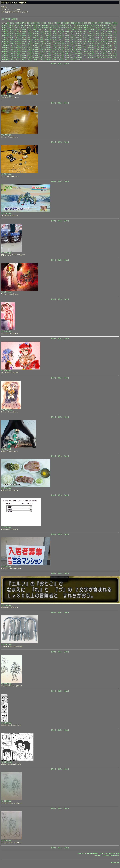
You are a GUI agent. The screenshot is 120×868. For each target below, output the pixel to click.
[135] (24, 31)
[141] (50, 31)
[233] (97, 37)
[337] (80, 45)
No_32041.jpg (6, 566)
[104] (7, 29)
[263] (110, 39)
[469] (67, 55)
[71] (6, 27)
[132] (11, 31)
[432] (24, 53)
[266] (7, 41)
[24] (79, 23)
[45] (33, 25)
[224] (59, 37)
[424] (106, 51)
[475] (93, 55)
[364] (80, 47)
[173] (72, 33)
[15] (48, 23)
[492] (50, 57)
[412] (54, 51)
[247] (42, 39)
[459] (24, 55)
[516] (37, 59)
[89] (67, 27)
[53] (60, 25)
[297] (24, 43)
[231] (89, 37)
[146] (72, 31)
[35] (116, 23)
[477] (102, 55)
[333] (63, 45)
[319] (3, 45)
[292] (3, 43)
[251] (59, 39)
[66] (105, 25)
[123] (88, 29)
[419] (84, 51)
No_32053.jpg (6, 95)
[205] (93, 35)
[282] (76, 41)
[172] (67, 33)
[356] (46, 47)
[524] (72, 59)
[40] (16, 25)
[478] (106, 55)
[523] (67, 59)
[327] (37, 45)
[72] (9, 27)
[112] (41, 29)
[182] (110, 33)
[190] (29, 35)
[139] (42, 31)
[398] (110, 49)
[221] (46, 37)
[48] (43, 25)
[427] (3, 53)
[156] (115, 31)
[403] (16, 51)
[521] (59, 59)
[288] (102, 41)
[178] (93, 33)
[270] (24, 41)
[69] (115, 25)
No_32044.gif (6, 449)
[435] (37, 53)
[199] (67, 35)
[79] (33, 27)
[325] (29, 45)
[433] (29, 53)
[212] (7, 37)
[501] (89, 57)
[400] (3, 51)
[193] (42, 35)
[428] (7, 53)
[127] (105, 29)
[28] (93, 23)
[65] (101, 25)
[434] (33, 53)
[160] (16, 33)
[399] (115, 49)
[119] (71, 29)
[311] (84, 43)
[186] (11, 35)
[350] (20, 47)
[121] (79, 29)
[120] (75, 29)
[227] (72, 37)
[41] (19, 25)
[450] (102, 53)
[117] (62, 29)
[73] (13, 27)
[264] (115, 39)
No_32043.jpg (6, 488)
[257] (84, 39)
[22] (72, 23)
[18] (59, 23)
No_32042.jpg (6, 527)
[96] (91, 27)
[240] (11, 39)
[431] (20, 53)
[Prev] (53, 64)
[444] (76, 53)
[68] (111, 25)
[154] (106, 31)
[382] (42, 49)
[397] (106, 49)
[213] (11, 37)
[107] (20, 29)
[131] (7, 31)
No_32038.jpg (6, 684)
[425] (110, 51)
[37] (6, 25)
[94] (84, 27)
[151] (93, 31)
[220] (41, 37)
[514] (29, 59)
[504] (102, 57)
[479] (110, 55)
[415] (67, 51)
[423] (102, 51)
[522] (63, 59)
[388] (67, 49)
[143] (59, 31)
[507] (115, 57)
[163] (29, 33)
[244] (29, 39)
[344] (110, 45)
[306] (63, 43)
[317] (110, 43)
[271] (29, 41)
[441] (63, 53)
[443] (72, 53)
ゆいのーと (81, 853)
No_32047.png (6, 331)
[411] (50, 51)
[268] (16, 41)
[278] (59, 41)
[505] (106, 57)
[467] (59, 55)
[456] (11, 55)
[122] (84, 29)
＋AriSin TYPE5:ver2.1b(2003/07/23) (107, 855)
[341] (97, 45)
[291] (115, 41)
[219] (37, 37)
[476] (97, 55)
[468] (63, 55)
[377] (20, 49)
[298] (29, 43)
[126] (101, 29)
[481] (3, 57)
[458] (20, 55)
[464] (46, 55)
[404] (20, 51)
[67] (108, 25)
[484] (16, 57)
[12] (38, 23)
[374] (7, 49)
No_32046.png (6, 370)
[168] (50, 33)
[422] (97, 51)
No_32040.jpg (6, 605)
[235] (106, 37)
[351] (24, 47)
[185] (7, 35)
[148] (80, 31)
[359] (59, 47)
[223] (54, 37)
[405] (24, 51)
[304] (54, 43)
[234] (102, 37)
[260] (97, 39)
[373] (3, 49)
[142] (54, 31)
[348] (11, 47)
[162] (24, 33)
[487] (29, 57)
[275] (46, 41)
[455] (7, 55)
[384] (50, 49)
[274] (42, 41)
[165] (37, 33)
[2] (11, 23)
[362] (72, 47)
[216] (24, 37)
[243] (24, 39)
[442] (67, 53)
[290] (110, 41)
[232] (93, 37)
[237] (114, 37)
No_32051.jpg (6, 174)
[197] (59, 35)
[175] (80, 33)
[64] (98, 25)
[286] (93, 41)
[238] (3, 39)
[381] (37, 49)
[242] (20, 39)
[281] (72, 41)
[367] (93, 47)
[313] (93, 43)
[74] (16, 27)
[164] (33, 33)
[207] (102, 35)
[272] (33, 41)
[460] (29, 55)
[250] (54, 39)
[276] (50, 41)
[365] (84, 47)
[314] (97, 43)
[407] (33, 51)
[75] (19, 27)
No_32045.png (6, 410)
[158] (7, 33)
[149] (84, 31)
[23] (76, 23)
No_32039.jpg (6, 644)
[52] (57, 25)
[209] (110, 35)
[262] (106, 39)
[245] (33, 39)
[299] (33, 43)
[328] (42, 45)
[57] (74, 25)
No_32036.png (6, 762)
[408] (37, 51)
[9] (28, 23)
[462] (37, 55)
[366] (89, 47)
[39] (13, 25)
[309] (76, 43)
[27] (89, 23)
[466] (54, 55)
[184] (3, 35)
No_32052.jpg (6, 135)
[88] (64, 27)
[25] (82, 23)
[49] (47, 25)
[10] (31, 23)
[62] (91, 25)
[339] (89, 45)
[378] (24, 49)
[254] (72, 39)
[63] (94, 25)
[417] (76, 51)
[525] (76, 59)
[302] (46, 43)
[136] (29, 31)
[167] (46, 33)
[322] (16, 45)
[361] (67, 47)
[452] (110, 53)
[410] (46, 51)
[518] (46, 59)
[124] (92, 29)
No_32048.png (6, 292)
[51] (54, 25)
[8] (26, 23)
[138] (37, 31)
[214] (16, 37)
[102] (114, 27)
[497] (72, 57)
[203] (84, 35)
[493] (54, 57)
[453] (115, 53)
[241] (16, 39)
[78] (30, 27)
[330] (50, 45)
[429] (11, 53)
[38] (9, 25)
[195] (50, 35)
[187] (16, 35)
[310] (80, 43)
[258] (89, 39)
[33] (110, 23)
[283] (80, 41)
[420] (89, 51)
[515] (33, 59)
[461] (33, 55)
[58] (77, 25)
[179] (97, 33)
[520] (54, 59)
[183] (115, 33)
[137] (33, 31)
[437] (46, 53)
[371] (110, 47)
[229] (80, 37)
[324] (24, 45)
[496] (67, 57)
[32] (106, 23)
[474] (89, 55)
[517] (41, 59)
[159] (11, 33)
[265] (3, 41)
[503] (97, 57)
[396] (102, 49)
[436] (42, 53)
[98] (98, 27)
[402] (11, 51)
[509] (7, 59)
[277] (54, 41)
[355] (42, 47)
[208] (106, 35)
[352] (29, 47)
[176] (84, 33)
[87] (60, 27)
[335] (72, 45)
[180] (102, 33)
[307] (67, 43)
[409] (42, 51)
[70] (2, 27)
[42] (23, 25)
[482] (7, 57)
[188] (20, 35)
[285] (89, 41)
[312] (89, 43)
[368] (97, 47)
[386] (59, 49)
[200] (72, 35)
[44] (30, 25)
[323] (20, 45)
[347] (7, 47)
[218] (33, 37)
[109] (29, 29)
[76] (23, 27)
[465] (50, 55)
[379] (29, 49)
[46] (37, 25)
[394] (93, 49)
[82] (43, 27)
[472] (80, 55)
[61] (88, 25)
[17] (55, 23)
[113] (45, 29)
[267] (11, 41)
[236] (110, 37)
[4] (16, 23)
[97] (94, 27)
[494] (59, 57)
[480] (115, 55)
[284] (84, 41)
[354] (37, 47)
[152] (97, 31)
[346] (3, 47)
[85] (54, 27)
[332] (59, 45)
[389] (72, 49)
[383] (46, 49)
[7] (23, 23)
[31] (103, 23)
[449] (97, 53)
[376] (16, 49)
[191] (33, 35)
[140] (46, 31)
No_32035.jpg (6, 801)
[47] (40, 25)
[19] (62, 23)
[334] (67, 45)
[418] (80, 51)
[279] (63, 41)
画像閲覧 (14, 19)
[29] (96, 23)
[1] (8, 23)
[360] (63, 47)
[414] (63, 51)
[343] (106, 45)
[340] (93, 45)
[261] (102, 39)
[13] (42, 23)
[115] (54, 29)
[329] (46, 45)
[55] (67, 25)
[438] (50, 53)
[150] (89, 31)
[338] (84, 45)
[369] (102, 47)
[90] (71, 27)
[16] (52, 23)
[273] (37, 41)
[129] (114, 29)
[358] (54, 47)
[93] (81, 27)
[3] (13, 23)
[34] (113, 23)
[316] (106, 43)
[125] (97, 29)
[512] (20, 59)
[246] (37, 39)
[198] (63, 35)
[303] (50, 43)
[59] (81, 25)
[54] (64, 25)
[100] (105, 27)
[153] (102, 31)
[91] (74, 27)
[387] (63, 49)
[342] (102, 45)
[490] (42, 57)
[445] (80, 53)
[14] (45, 23)
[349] (16, 47)
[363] (76, 47)
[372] (115, 47)
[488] (33, 57)
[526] (80, 59)
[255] (76, 39)
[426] (114, 51)
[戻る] (60, 64)
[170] (59, 33)
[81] (40, 27)
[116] (58, 29)
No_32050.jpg (6, 213)
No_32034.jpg (6, 840)
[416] (72, 51)
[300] (37, 43)
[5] (18, 23)
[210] (115, 35)
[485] (20, 57)
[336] (76, 45)
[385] (54, 49)
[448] (93, 53)
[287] (97, 41)
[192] (37, 35)
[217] (29, 37)
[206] (97, 35)
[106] (16, 29)
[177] (89, 33)
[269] (20, 41)
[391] (80, 49)
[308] (72, 43)
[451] (106, 53)
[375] (11, 49)
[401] (7, 51)
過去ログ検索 (6, 19)
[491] (46, 57)
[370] (106, 47)
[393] (89, 49)
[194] (46, 35)
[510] (11, 59)
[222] (50, 37)
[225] (63, 37)
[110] (33, 29)
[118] (67, 29)
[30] (99, 23)
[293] (7, 43)
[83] (47, 27)
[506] (110, 57)
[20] (65, 23)
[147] (76, 31)
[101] (109, 27)
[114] (50, 29)
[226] (67, 37)
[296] (20, 43)
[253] (67, 39)
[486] (24, 57)
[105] (11, 29)
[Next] (66, 64)
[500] (84, 57)
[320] (7, 45)
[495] (63, 57)
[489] (37, 57)
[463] (42, 55)
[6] (21, 23)
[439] (54, 53)
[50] (50, 25)
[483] (11, 57)
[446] (84, 53)
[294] (11, 43)
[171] (63, 33)
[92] (77, 27)
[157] (3, 33)
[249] (50, 39)
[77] (26, 27)
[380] (33, 49)
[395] (97, 49)
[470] (72, 55)
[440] (59, 53)
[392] (84, 49)
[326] (33, 45)
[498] (76, 57)
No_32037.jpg (6, 723)
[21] (69, 23)
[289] (106, 41)
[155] (110, 31)
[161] (20, 33)
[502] (93, 57)
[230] (84, 37)
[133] (16, 31)
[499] (80, 57)
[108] (24, 29)
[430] (16, 53)
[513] (24, 59)
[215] (20, 37)
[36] (2, 25)
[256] (80, 39)
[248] (46, 39)
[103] (3, 29)
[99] (101, 27)
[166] (42, 33)
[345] (115, 45)
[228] (76, 37)
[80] (37, 27)
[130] (3, 31)
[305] (59, 43)
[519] (50, 59)
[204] (89, 35)
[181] (106, 33)
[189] (24, 35)
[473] (84, 55)
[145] (67, 31)
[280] (67, 41)
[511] (16, 59)
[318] (114, 43)
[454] (3, 55)
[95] (88, 27)
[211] (3, 37)
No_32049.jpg (6, 253)
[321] (11, 45)
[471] (76, 55)
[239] (7, 39)
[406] (29, 51)
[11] (35, 23)
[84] (50, 27)
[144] (63, 31)
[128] (110, 29)
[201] (76, 35)
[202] (80, 35)
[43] (26, 25)
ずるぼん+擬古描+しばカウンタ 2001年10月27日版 (103, 853)
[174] (76, 33)
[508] (3, 59)
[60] (84, 25)
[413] (59, 51)
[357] (50, 47)
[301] (42, 43)
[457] (16, 55)
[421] (93, 51)
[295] (16, 43)
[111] (37, 29)
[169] (54, 33)
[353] (33, 47)
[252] (63, 39)
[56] (71, 25)
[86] (57, 27)
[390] (76, 49)
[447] (89, 53)
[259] (93, 39)
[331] (54, 45)
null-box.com (115, 863)
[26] (86, 23)
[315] (102, 43)
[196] (54, 35)
